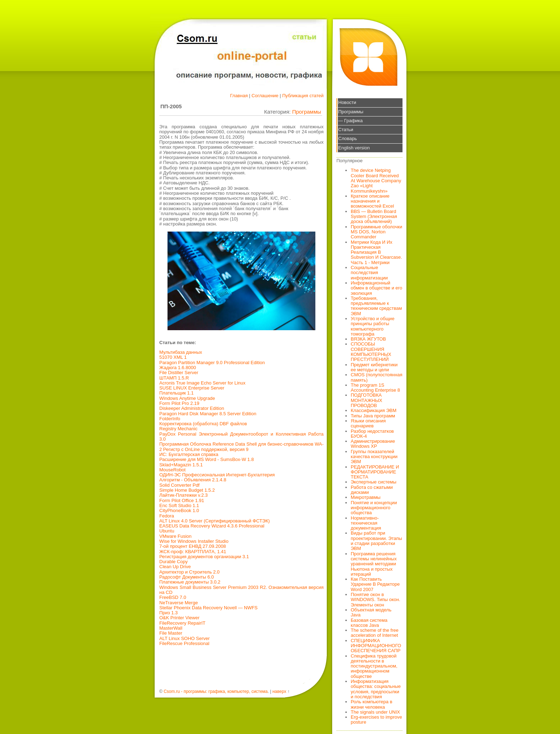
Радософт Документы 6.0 (187, 577)
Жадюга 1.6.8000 (178, 368)
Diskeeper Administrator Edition (192, 408)
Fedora (167, 516)
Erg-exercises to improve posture (376, 720)
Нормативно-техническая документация (366, 523)
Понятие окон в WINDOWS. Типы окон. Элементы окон (376, 600)
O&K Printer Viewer (179, 618)
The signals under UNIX (375, 712)
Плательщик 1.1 (176, 393)
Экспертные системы (374, 482)
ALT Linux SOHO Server (184, 638)
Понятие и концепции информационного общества (374, 508)
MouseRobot (172, 470)
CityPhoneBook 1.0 (179, 510)
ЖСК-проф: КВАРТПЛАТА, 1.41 (193, 552)
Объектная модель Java (371, 612)
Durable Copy (174, 562)
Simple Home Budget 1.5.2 (187, 490)
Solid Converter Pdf (179, 485)
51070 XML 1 (173, 357)
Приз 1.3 (168, 613)
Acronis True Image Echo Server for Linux (202, 383)
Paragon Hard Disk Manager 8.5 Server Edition (208, 414)
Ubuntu (167, 531)
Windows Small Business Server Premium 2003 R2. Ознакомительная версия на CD (241, 590)
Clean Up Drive (175, 567)
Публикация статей (303, 96)
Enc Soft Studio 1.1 (179, 505)
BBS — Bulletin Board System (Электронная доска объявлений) (374, 217)
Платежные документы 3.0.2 (190, 582)
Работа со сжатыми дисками (372, 490)
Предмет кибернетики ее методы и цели (374, 367)
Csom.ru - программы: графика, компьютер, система (216, 691)
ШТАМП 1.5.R (174, 378)
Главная (239, 96)
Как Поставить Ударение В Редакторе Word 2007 (375, 584)
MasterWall (171, 628)
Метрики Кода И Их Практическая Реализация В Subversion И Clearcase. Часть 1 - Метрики (376, 252)
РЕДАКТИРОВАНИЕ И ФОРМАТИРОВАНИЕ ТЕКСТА (375, 472)
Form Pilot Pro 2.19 (179, 403)
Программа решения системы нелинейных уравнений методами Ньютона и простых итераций (374, 564)
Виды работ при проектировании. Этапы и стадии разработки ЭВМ (376, 541)
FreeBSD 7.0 (173, 597)
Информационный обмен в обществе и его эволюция (376, 288)
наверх (279, 691)
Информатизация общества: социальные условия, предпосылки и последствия (376, 689)
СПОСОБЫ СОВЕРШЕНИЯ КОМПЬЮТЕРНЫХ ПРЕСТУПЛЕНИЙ (371, 352)
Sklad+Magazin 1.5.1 (181, 465)
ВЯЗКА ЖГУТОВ (368, 339)
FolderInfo (170, 419)
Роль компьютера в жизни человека (371, 704)
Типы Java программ (373, 416)
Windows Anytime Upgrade (187, 398)
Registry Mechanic (178, 429)
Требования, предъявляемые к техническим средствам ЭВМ (376, 306)
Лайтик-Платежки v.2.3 (184, 495)
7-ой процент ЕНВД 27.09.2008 (192, 546)
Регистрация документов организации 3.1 (204, 557)
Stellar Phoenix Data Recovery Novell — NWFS (208, 608)
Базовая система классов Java (369, 623)
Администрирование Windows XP (373, 444)
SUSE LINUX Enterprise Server (192, 388)
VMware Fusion (175, 536)
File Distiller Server (179, 373)
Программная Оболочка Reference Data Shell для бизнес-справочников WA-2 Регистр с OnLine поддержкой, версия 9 (241, 447)
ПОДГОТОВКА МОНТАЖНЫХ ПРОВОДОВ (366, 400)
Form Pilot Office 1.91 (182, 500)
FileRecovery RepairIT (182, 623)
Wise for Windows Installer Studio (194, 541)
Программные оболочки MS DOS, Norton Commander (376, 232)
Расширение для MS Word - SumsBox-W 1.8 (207, 459)
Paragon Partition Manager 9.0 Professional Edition (212, 363)
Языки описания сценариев (368, 423)
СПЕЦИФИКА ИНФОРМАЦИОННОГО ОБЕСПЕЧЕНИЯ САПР (376, 646)
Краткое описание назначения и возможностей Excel (372, 201)
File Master (171, 633)
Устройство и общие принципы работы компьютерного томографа (372, 326)
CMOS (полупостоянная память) (377, 377)
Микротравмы (366, 497)
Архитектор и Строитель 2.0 (189, 572)
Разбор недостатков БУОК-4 (372, 434)
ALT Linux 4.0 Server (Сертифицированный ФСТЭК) (214, 521)
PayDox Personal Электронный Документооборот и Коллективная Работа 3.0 (241, 437)
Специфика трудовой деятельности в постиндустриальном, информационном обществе (374, 666)
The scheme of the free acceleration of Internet (375, 633)
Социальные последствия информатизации (369, 273)
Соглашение (265, 96)
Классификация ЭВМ (374, 410)
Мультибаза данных (181, 352)
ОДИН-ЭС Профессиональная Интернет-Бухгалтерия (217, 475)
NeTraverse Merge (179, 603)
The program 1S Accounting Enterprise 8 (375, 388)
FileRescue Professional (184, 643)
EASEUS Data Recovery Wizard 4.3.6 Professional (212, 526)
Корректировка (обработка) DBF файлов (203, 424)
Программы (307, 112)
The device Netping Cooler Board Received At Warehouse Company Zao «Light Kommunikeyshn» (376, 180)
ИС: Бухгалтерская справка (189, 454)
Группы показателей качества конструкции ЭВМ (374, 457)
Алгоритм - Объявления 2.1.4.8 (193, 480)
